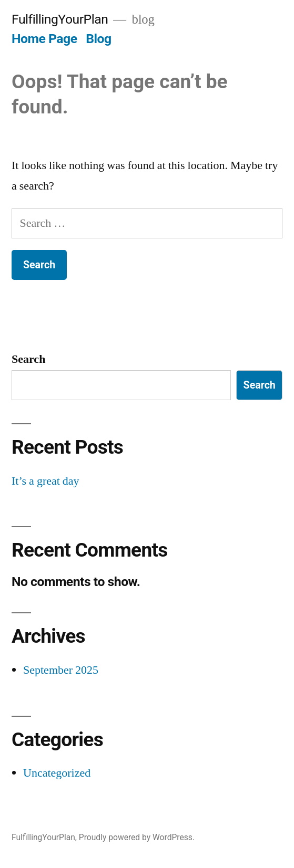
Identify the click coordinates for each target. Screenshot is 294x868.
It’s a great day (45, 481)
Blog (98, 39)
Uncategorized (57, 773)
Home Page (44, 39)
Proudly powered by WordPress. (137, 837)
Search (28, 359)
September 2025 (61, 670)
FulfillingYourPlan (60, 19)
